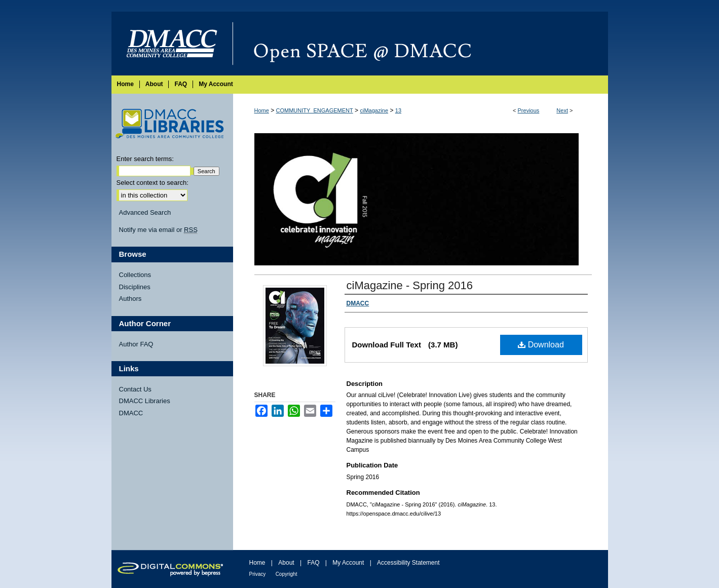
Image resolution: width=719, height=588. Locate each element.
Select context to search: (153, 183)
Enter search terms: (145, 159)
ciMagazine (374, 110)
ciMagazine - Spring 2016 (410, 285)
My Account (348, 563)
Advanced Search (145, 212)
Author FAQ (136, 344)
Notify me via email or (158, 230)
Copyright (287, 574)
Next (562, 110)
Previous (529, 110)
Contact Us (135, 389)
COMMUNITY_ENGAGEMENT (315, 110)
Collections (135, 275)
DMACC (131, 413)
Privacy (258, 574)
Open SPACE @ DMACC (421, 44)
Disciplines (135, 287)
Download (541, 345)
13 (398, 110)
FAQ (313, 563)
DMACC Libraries (145, 401)
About (286, 563)
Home (262, 110)
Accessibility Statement (408, 563)
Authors (130, 299)
